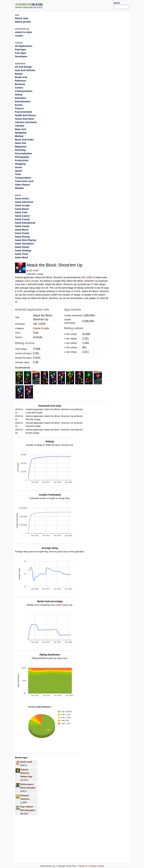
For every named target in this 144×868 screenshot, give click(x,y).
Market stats (22, 18)
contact (19, 36)
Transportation (23, 178)
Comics (19, 88)
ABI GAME (34, 271)
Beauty (19, 74)
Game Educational (25, 223)
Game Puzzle (22, 233)
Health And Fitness (25, 115)
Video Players (23, 185)
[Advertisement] (83, 5)
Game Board (22, 209)
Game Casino (22, 216)
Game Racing (22, 237)
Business (20, 84)
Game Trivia (22, 254)
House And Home (25, 119)
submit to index (24, 32)
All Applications (24, 46)
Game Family (22, 226)
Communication (24, 91)
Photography (22, 157)
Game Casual (22, 219)
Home (101, 866)
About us (83, 866)
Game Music (22, 230)
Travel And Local (24, 181)
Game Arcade (32, 281)
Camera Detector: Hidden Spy (26, 773)
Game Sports (22, 247)
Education (21, 98)
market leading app (64, 605)
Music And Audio (24, 140)
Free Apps (21, 53)
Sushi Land (26, 762)
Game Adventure (24, 202)
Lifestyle (20, 126)
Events (19, 105)
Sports (19, 171)
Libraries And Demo (26, 122)
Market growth (23, 22)
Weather (20, 188)
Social (18, 167)
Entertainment (23, 101)
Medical (19, 136)
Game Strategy (23, 250)
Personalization (24, 153)
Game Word (21, 257)
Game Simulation (24, 244)
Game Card (21, 212)
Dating (19, 95)
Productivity (22, 160)
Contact (93, 866)
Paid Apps (21, 50)
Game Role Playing (25, 240)
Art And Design (23, 67)
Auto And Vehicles (25, 70)
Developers (21, 56)
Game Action (22, 199)
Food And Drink (24, 112)
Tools (18, 174)
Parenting (20, 150)
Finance (19, 108)
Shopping (20, 164)
